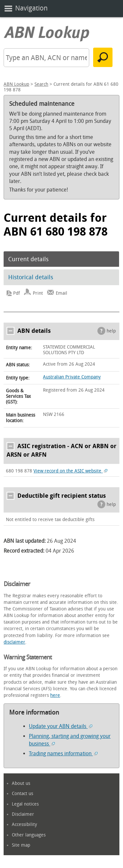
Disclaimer (23, 814)
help (111, 331)
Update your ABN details (61, 726)
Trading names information (63, 754)
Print (38, 293)
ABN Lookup (16, 84)
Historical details (31, 277)
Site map (21, 845)
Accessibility (24, 824)
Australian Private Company (72, 377)
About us (21, 783)
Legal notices (25, 804)
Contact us (22, 794)
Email (61, 293)
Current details (28, 259)
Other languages (29, 835)
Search (41, 84)
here (55, 695)
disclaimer (14, 642)
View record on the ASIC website (70, 471)
